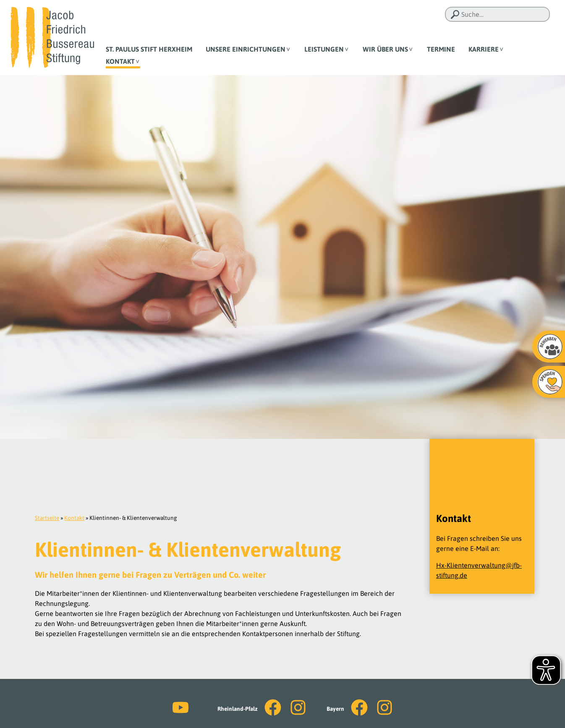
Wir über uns (385, 49)
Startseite (47, 518)
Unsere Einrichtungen (246, 49)
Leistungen (324, 49)
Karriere (484, 49)
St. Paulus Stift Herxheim (149, 49)
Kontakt (120, 61)
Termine (441, 49)
